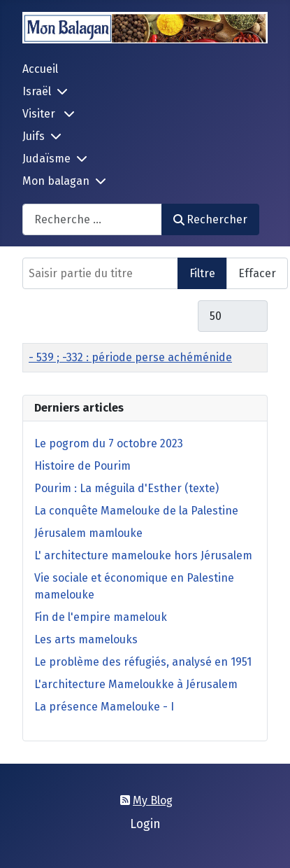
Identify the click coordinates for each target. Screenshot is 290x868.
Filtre (202, 273)
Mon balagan (56, 181)
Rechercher (210, 219)
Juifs (34, 136)
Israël (37, 91)
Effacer (257, 273)
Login (145, 824)
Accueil (40, 69)
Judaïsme (46, 159)
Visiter (40, 114)
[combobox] (92, 219)
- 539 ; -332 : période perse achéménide (130, 357)
